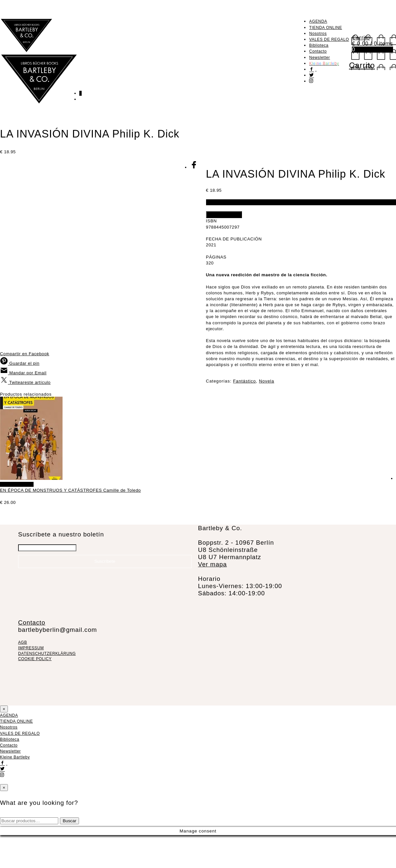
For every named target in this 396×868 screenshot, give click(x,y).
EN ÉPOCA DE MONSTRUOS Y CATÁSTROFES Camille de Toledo (260, 523)
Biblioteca (319, 45)
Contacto (318, 51)
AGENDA (318, 21)
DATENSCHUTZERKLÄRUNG (47, 686)
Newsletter (319, 58)
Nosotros (318, 34)
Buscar (69, 854)
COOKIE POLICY (35, 692)
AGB (23, 675)
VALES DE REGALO (329, 39)
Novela (267, 381)
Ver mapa (213, 597)
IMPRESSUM (31, 681)
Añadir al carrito (224, 215)
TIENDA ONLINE (326, 28)
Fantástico (245, 381)
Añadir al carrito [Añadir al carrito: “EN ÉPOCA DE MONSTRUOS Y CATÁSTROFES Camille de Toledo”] (207, 517)
